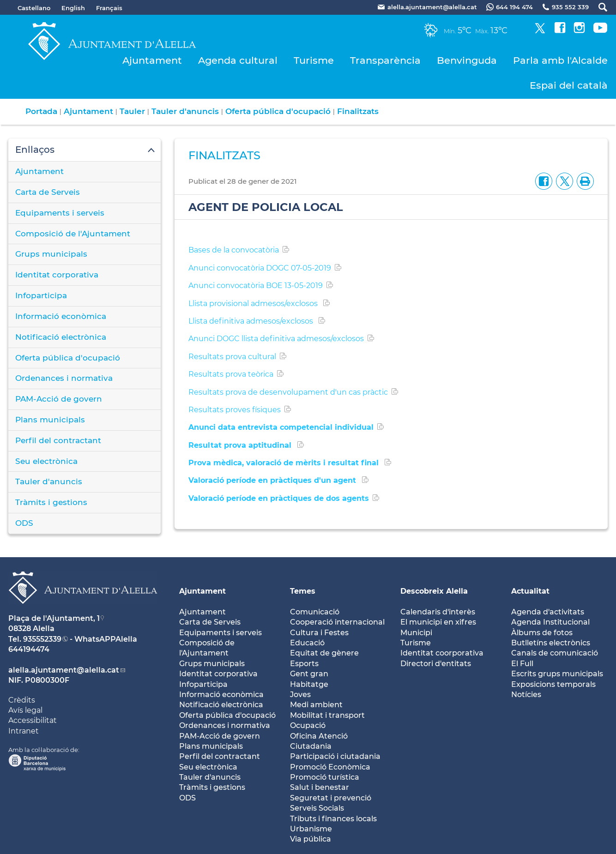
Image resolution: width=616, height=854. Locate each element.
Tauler (132, 111)
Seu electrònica (46, 461)
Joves (300, 695)
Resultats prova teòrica (231, 374)
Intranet (24, 731)
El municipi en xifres (438, 622)
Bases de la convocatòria (234, 250)
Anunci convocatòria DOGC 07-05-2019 (260, 268)
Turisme (314, 60)
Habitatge (309, 684)
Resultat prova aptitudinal (241, 445)
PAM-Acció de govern (59, 399)
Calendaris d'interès (438, 612)
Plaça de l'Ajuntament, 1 (54, 618)
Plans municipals (50, 420)
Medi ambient (316, 705)
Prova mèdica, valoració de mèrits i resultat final (285, 463)
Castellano (34, 8)
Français (109, 8)
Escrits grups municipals (557, 674)
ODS (24, 523)
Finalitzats (358, 111)
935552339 (42, 639)
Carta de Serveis (48, 192)
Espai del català (569, 85)
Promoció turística (325, 777)
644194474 (29, 649)
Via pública (311, 839)
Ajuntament (152, 60)
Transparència (385, 60)
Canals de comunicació (555, 653)
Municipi (416, 633)
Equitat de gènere (324, 653)
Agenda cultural (238, 60)
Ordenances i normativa (64, 378)
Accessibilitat (33, 720)
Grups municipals (51, 254)
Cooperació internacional (337, 622)
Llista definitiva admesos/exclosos (252, 321)
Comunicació (315, 612)
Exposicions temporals (553, 684)
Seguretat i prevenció (331, 798)
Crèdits (22, 700)
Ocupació (308, 725)
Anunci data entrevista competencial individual (281, 427)
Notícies (526, 695)
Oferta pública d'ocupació (278, 111)
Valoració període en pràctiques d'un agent (273, 480)
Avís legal (25, 710)
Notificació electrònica (61, 337)
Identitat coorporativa (442, 653)
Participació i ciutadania (335, 756)
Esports (304, 664)
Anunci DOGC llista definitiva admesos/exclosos (276, 339)
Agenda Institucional (550, 622)
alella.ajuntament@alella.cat (64, 670)
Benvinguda (467, 60)
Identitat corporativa (57, 275)
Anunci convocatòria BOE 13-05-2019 (256, 286)
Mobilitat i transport (327, 715)
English (73, 8)
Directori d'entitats (436, 664)
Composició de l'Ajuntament (73, 234)
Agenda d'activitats (548, 612)
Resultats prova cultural (232, 357)
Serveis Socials (317, 808)
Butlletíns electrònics (551, 643)
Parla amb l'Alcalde (560, 60)
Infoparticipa (41, 295)
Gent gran (309, 674)
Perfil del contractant (58, 440)
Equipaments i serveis (60, 213)
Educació (307, 643)
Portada (41, 111)
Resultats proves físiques (235, 410)
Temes (303, 591)
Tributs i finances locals (333, 819)
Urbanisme (311, 829)
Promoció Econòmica (330, 767)
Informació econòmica (61, 316)
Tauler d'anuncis (185, 111)
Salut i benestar (320, 787)
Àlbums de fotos (542, 633)
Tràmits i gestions (51, 502)
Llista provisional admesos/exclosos (254, 304)
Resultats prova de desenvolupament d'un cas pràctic (288, 392)
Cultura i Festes (319, 633)
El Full (522, 664)
